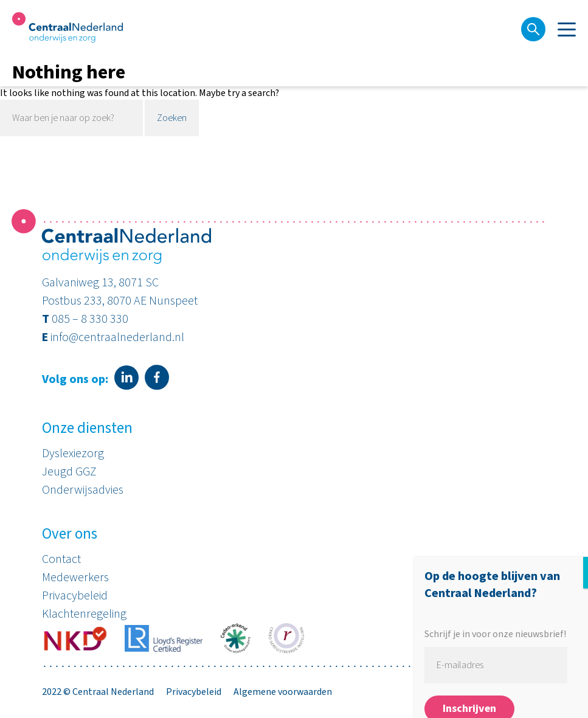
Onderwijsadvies (83, 490)
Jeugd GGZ (69, 472)
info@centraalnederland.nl (117, 337)
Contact (61, 559)
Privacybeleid (75, 596)
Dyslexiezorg (73, 454)
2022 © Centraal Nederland (98, 692)
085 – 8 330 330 (90, 319)
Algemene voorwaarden (283, 692)
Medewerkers (75, 578)
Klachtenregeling (84, 614)
